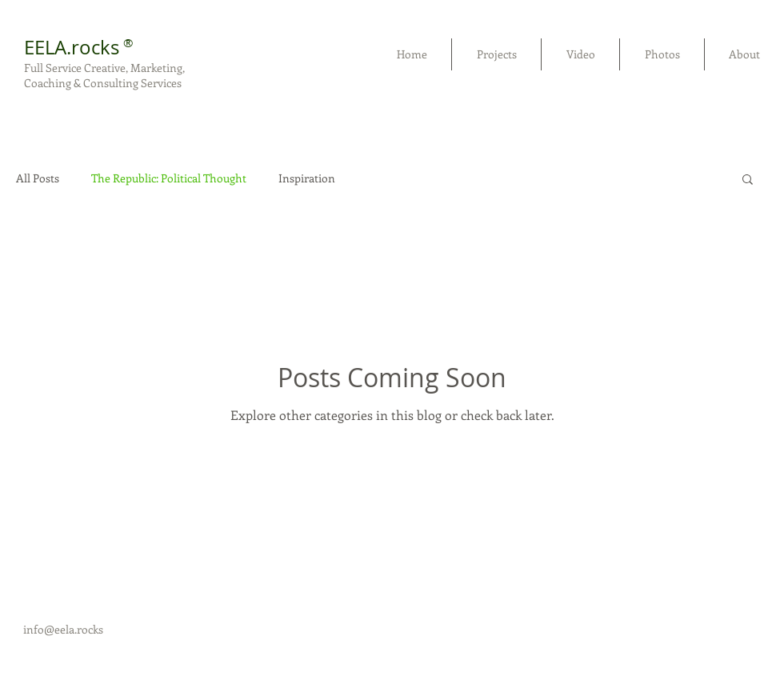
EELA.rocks (72, 47)
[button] (748, 180)
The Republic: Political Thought (169, 178)
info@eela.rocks (63, 629)
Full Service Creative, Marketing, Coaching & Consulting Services (104, 75)
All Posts (38, 178)
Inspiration (307, 178)
